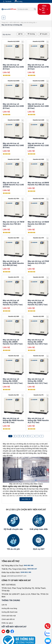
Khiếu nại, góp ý (8, 623)
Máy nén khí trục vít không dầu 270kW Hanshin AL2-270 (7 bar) (13, 302)
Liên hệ (4, 605)
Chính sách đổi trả (9, 619)
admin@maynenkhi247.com (18, 576)
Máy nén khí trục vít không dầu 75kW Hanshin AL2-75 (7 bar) (38, 420)
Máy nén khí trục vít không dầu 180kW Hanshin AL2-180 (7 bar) (13, 342)
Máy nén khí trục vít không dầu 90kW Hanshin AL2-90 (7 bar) (13, 420)
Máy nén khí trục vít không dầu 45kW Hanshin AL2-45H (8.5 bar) (13, 263)
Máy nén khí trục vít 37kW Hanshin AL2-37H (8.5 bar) (38, 263)
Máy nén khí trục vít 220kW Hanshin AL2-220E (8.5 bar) (13, 106)
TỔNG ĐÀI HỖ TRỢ (44, 9)
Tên (20, 34)
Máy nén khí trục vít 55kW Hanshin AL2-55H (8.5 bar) (38, 224)
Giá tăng (31, 34)
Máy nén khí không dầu (28, 23)
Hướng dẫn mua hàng (10, 608)
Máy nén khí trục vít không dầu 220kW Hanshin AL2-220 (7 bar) (38, 302)
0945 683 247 (33, 569)
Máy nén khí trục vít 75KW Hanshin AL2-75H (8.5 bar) (14, 224)
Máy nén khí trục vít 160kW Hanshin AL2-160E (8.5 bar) (13, 145)
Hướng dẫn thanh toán (10, 612)
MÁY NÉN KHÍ (14, 23)
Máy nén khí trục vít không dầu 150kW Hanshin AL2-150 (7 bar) (38, 342)
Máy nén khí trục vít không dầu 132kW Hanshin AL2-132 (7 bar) (13, 381)
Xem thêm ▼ (26, 499)
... (32, 436)
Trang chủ (5, 23)
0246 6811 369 (26, 572)
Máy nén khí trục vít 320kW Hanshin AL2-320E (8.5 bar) (13, 67)
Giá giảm (44, 34)
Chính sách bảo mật (9, 616)
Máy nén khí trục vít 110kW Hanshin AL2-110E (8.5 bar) (13, 185)
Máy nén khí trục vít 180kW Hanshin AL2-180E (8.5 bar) (38, 106)
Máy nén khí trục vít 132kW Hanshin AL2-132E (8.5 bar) (38, 145)
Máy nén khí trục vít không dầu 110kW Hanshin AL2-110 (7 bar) (38, 381)
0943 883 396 (29, 566)
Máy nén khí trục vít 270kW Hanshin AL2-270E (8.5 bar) (38, 67)
